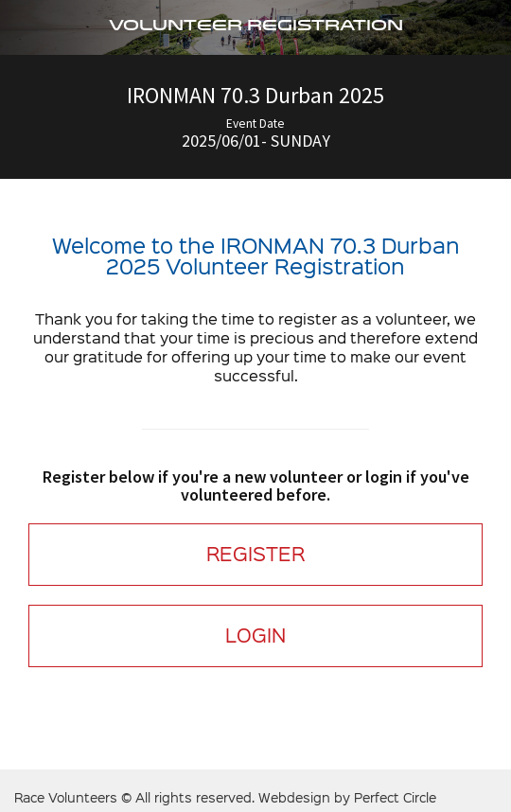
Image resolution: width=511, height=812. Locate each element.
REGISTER (255, 554)
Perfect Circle (395, 798)
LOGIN (255, 635)
